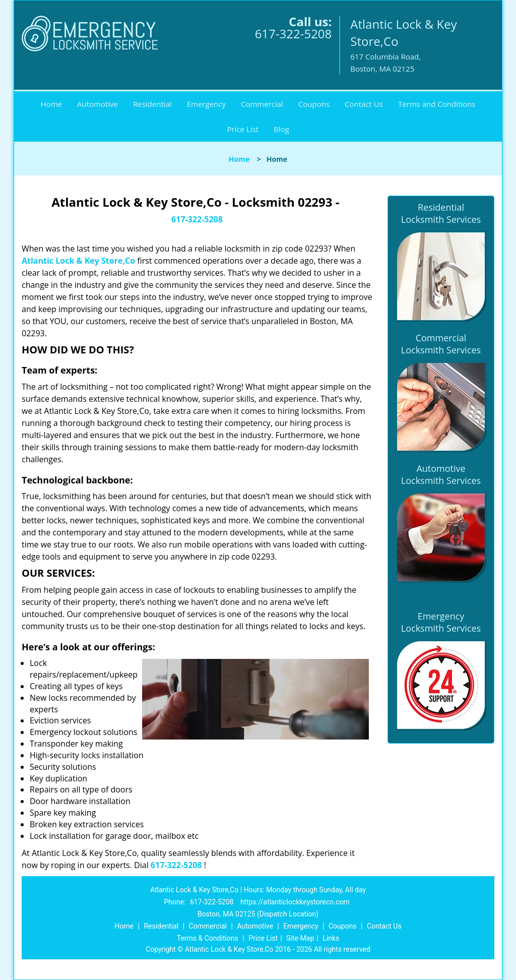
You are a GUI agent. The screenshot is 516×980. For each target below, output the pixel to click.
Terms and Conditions (437, 104)
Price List (243, 129)
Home (51, 104)
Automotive (98, 104)
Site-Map (300, 938)
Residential (152, 104)
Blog (281, 129)
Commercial (262, 104)
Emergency (206, 104)
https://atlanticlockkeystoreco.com (295, 902)
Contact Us (364, 104)
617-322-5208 (294, 34)
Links (331, 938)
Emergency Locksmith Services (441, 622)
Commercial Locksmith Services (441, 344)
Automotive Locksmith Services (441, 474)
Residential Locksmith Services (441, 213)
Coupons (314, 104)
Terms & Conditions (208, 938)
